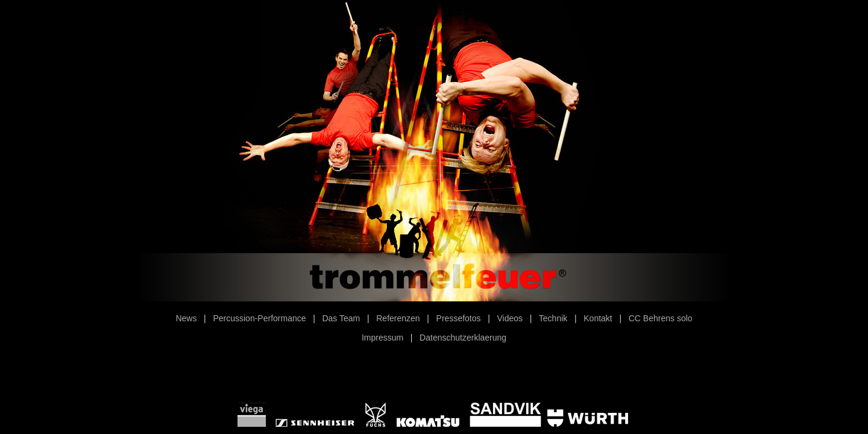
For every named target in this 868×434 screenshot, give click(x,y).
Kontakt (598, 318)
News (186, 318)
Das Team (341, 318)
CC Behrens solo (661, 318)
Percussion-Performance (259, 318)
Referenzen (398, 318)
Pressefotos (459, 318)
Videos (510, 318)
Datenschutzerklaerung (463, 338)
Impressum (382, 338)
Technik (553, 318)
